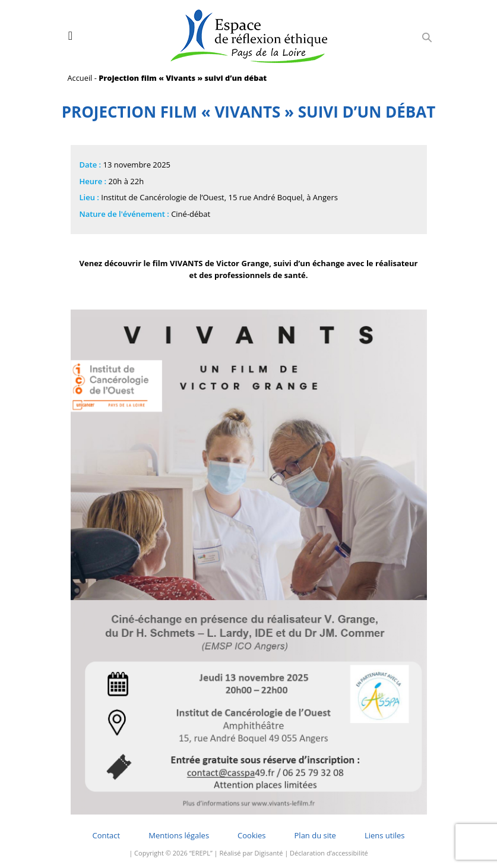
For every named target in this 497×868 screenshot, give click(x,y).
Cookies (251, 835)
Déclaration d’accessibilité (329, 853)
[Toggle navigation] (70, 36)
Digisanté (269, 853)
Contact (107, 835)
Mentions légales (179, 835)
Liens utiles (385, 835)
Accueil (80, 78)
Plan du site (315, 835)
